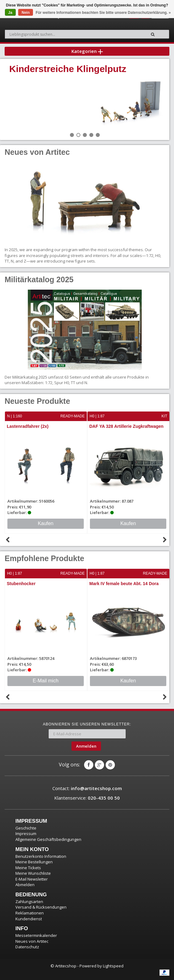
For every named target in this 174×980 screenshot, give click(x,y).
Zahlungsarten (29, 902)
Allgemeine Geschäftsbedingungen (48, 839)
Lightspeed (113, 966)
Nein (26, 13)
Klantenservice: (87, 798)
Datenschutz (27, 947)
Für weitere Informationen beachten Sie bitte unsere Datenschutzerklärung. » (103, 13)
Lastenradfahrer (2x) (28, 426)
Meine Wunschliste (33, 873)
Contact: (87, 788)
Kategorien (87, 51)
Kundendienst (29, 919)
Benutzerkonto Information (41, 856)
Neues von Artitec (32, 941)
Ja (10, 13)
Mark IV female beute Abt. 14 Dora (124, 584)
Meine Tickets (28, 868)
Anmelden (86, 746)
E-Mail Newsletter (32, 879)
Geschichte (26, 828)
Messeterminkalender (36, 935)
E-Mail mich (46, 681)
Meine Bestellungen (34, 862)
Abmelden (25, 885)
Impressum (26, 833)
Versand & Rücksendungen (41, 907)
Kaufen (46, 523)
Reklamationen (30, 913)
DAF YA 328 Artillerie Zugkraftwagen (126, 426)
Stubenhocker (21, 584)
